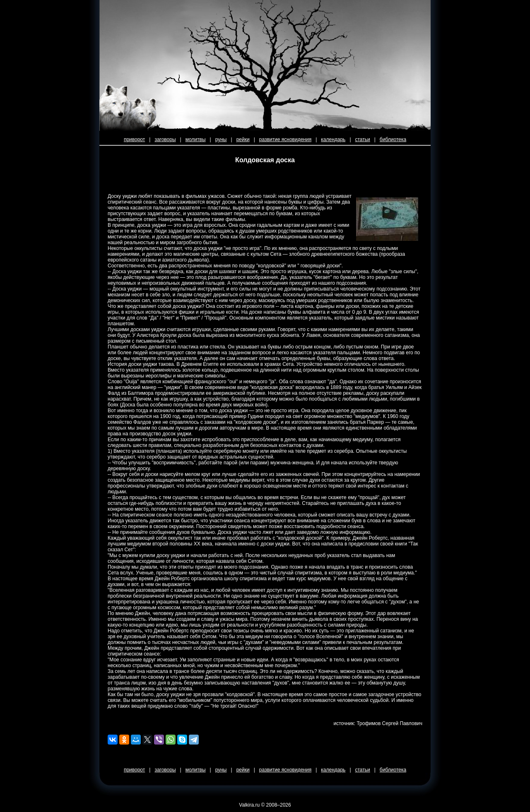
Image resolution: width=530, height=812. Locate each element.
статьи (363, 139)
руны (221, 139)
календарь (333, 139)
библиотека (393, 139)
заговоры (165, 139)
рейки (243, 139)
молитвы (196, 139)
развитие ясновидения (285, 139)
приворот (134, 139)
